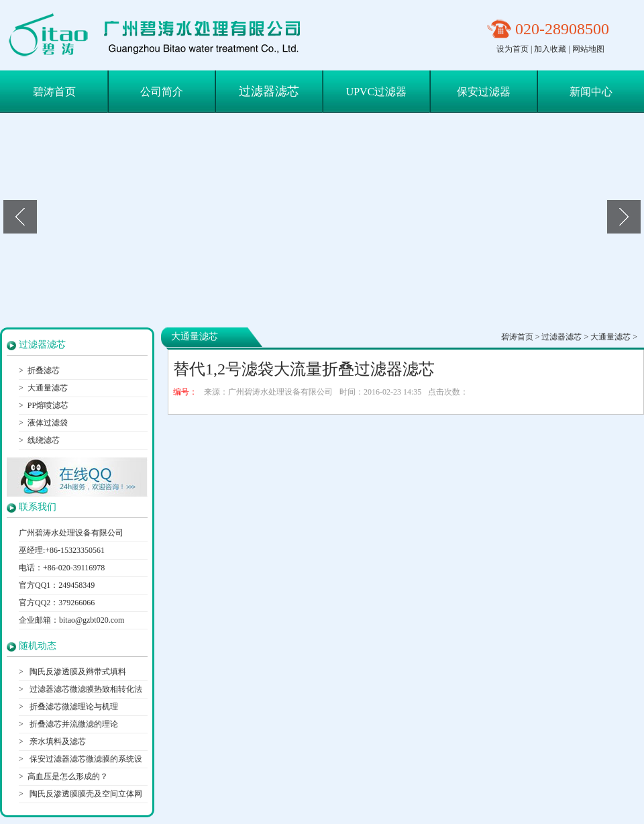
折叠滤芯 (44, 370)
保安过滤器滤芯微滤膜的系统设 (85, 759)
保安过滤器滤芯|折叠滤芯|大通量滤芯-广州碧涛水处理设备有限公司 (160, 35)
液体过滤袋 (48, 423)
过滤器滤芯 (269, 91)
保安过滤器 (484, 92)
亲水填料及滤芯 (57, 741)
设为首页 (513, 49)
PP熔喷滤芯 (48, 405)
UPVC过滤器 (377, 92)
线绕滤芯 (44, 440)
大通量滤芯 (48, 388)
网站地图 (588, 49)
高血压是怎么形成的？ (68, 776)
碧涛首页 (54, 92)
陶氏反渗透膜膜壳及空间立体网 (85, 794)
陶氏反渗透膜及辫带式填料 (77, 672)
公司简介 (162, 92)
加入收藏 (550, 49)
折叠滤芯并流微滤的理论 (73, 724)
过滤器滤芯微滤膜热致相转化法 (85, 689)
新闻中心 (591, 92)
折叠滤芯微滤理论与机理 (73, 707)
